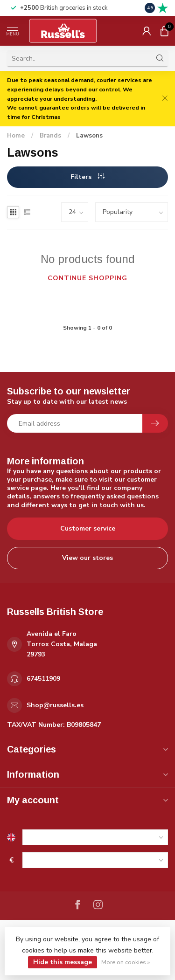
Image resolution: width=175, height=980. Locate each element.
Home (16, 136)
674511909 (43, 679)
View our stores (87, 558)
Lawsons (89, 136)
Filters (87, 177)
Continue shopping (87, 278)
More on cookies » (126, 962)
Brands (50, 136)
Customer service (88, 528)
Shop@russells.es (55, 705)
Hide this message (63, 962)
